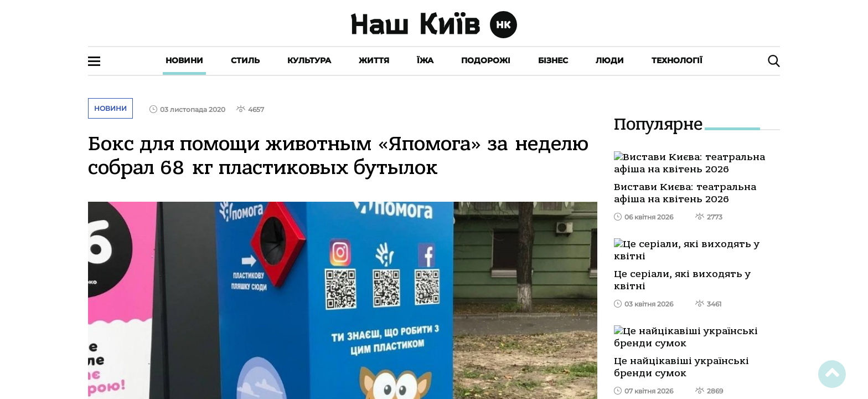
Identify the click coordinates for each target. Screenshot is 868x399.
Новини (184, 60)
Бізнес (553, 60)
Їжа (425, 60)
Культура (309, 60)
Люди (610, 60)
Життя (374, 60)
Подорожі (486, 60)
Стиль (245, 60)
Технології (677, 60)
